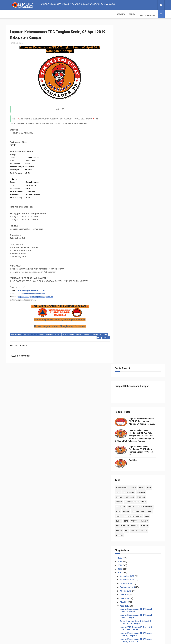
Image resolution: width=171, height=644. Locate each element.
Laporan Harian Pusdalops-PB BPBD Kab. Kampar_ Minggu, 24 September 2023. (146, 82)
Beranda (13, 14)
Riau (151, 177)
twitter (138, 191)
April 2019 (129, 266)
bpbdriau (145, 153)
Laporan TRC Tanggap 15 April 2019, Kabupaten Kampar (140, 361)
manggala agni (142, 172)
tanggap (148, 182)
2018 (124, 463)
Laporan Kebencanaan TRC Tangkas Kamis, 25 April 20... (140, 301)
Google (123, 162)
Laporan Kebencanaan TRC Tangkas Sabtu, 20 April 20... (140, 331)
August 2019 (130, 251)
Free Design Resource (80, 641)
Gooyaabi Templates (113, 641)
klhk (122, 172)
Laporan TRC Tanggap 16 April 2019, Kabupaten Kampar (140, 355)
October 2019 (130, 244)
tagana (138, 182)
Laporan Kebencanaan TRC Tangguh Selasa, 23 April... (140, 313)
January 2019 (130, 459)
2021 (124, 226)
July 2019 (129, 255)
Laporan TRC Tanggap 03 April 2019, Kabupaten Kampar (140, 433)
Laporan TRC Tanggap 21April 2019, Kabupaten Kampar (140, 325)
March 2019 (130, 451)
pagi (154, 172)
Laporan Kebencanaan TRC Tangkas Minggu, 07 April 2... (140, 409)
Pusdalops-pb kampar (72, 333)
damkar (123, 158)
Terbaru (87, 333)
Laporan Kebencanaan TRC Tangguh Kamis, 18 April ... (140, 343)
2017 (124, 467)
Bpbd (122, 153)
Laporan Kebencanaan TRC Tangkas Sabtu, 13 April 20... (140, 373)
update (148, 191)
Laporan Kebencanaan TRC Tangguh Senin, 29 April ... (140, 277)
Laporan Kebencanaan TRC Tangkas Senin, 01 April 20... (140, 445)
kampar (135, 167)
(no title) (137, 121)
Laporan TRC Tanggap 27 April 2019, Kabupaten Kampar (140, 289)
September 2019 (132, 248)
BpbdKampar (16, 333)
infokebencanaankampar (34, 333)
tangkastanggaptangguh (131, 186)
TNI (130, 191)
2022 (124, 222)
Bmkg (145, 148)
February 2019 (131, 455)
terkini (95, 333)
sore (130, 182)
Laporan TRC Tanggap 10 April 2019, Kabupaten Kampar (140, 391)
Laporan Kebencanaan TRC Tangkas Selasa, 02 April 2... (140, 439)
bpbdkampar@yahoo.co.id (31, 289)
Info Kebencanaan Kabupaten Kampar (135, 568)
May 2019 (129, 263)
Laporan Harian (39, 14)
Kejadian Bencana (53, 333)
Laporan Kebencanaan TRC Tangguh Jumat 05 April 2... (140, 421)
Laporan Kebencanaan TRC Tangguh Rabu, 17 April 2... (140, 349)
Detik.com (134, 158)
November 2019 (131, 240)
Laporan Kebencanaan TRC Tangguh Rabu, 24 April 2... (140, 307)
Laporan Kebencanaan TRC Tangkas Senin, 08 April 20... (140, 403)
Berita (24, 14)
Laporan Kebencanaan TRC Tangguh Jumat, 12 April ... (140, 379)
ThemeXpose (64, 641)
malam (130, 172)
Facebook (145, 158)
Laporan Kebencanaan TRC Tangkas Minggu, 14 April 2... (140, 367)
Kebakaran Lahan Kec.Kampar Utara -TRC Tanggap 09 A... (141, 397)
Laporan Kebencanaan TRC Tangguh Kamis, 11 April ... (140, 385)
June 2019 (129, 259)
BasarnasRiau (126, 148)
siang (123, 182)
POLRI (122, 177)
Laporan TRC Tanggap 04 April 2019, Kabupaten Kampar (140, 427)
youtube (14, 337)
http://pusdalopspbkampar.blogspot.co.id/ (35, 296)
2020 (124, 230)
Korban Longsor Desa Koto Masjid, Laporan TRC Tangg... (140, 283)
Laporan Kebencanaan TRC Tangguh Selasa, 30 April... (140, 271)
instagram (125, 167)
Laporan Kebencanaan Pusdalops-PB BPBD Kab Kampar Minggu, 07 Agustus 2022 (146, 628)
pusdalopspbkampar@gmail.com (32, 292)
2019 (124, 233)
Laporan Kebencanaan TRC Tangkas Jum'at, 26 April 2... (140, 295)
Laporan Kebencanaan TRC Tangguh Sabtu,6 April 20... (140, 415)
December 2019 (131, 236)
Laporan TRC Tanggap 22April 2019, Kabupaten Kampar (140, 319)
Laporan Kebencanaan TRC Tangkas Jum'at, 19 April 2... (140, 337)
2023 (124, 218)
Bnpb (153, 148)
